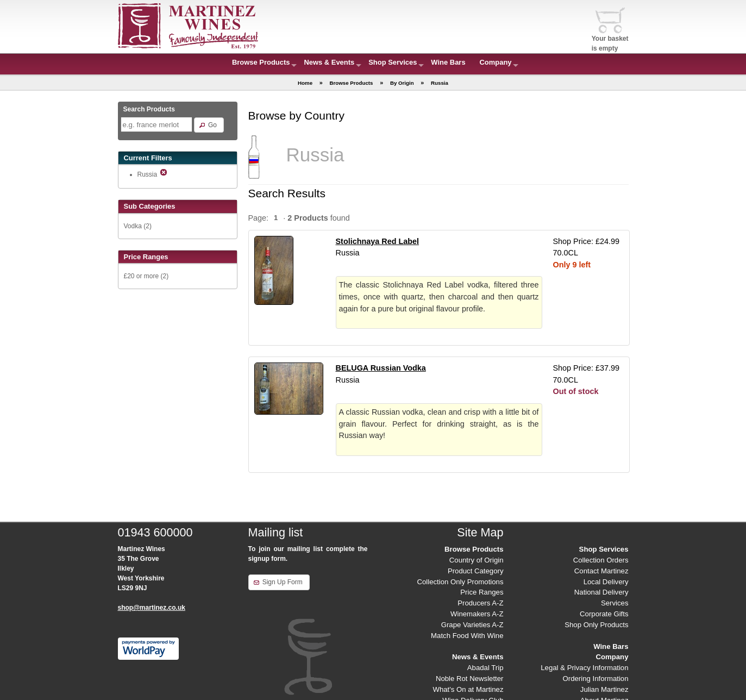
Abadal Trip (485, 668)
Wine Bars (448, 62)
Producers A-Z (480, 603)
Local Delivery (606, 582)
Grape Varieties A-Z (472, 625)
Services (615, 603)
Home (305, 83)
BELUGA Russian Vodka (381, 368)
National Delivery (601, 592)
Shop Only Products (596, 625)
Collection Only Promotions (460, 582)
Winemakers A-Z (477, 614)
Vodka (133, 226)
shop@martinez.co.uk (152, 608)
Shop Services (393, 62)
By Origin (402, 83)
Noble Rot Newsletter (470, 679)
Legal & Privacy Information (584, 668)
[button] (209, 125)
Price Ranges (482, 592)
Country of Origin (477, 560)
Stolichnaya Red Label (378, 241)
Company (496, 62)
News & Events (329, 62)
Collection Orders (601, 560)
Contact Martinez (601, 571)
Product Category (476, 571)
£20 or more (142, 276)
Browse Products (261, 62)
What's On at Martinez (468, 689)
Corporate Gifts (604, 614)
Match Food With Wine (467, 636)
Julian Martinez (604, 689)
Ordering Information (596, 679)
